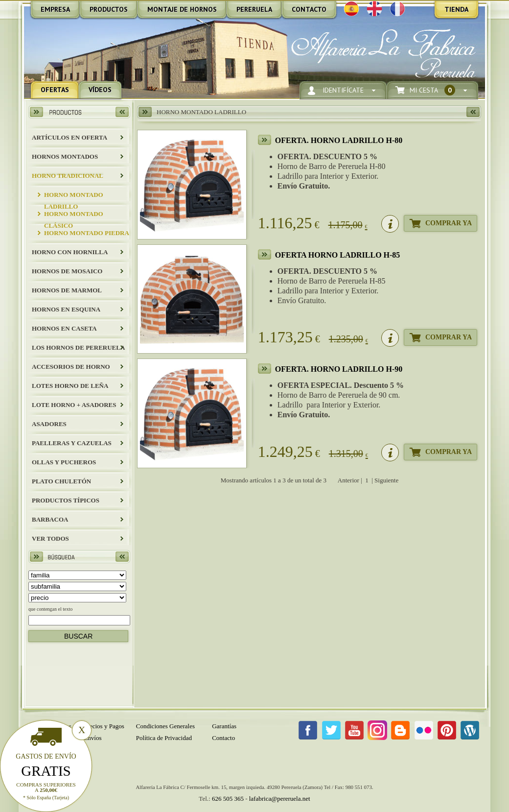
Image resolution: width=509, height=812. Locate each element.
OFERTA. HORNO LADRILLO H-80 (339, 140)
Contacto (223, 738)
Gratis (46, 771)
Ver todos (50, 538)
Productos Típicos (66, 500)
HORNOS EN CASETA (64, 328)
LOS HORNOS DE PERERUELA (78, 347)
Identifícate (343, 91)
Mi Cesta (432, 91)
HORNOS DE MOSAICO (67, 271)
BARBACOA (50, 519)
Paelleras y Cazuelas (72, 443)
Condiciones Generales (165, 726)
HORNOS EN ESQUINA (66, 309)
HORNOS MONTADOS (65, 156)
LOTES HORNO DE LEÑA (70, 386)
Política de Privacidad (164, 738)
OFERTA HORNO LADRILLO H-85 (338, 255)
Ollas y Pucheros (64, 462)
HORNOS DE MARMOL (67, 290)
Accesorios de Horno (71, 367)
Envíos (93, 738)
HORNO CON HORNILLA (70, 252)
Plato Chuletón (61, 481)
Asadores (49, 424)
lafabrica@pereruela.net (280, 799)
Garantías (224, 726)
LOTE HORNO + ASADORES (74, 405)
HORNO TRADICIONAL (68, 176)
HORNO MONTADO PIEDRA (87, 233)
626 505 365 (228, 799)
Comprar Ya (449, 223)
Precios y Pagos (104, 726)
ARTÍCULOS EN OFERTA (69, 137)
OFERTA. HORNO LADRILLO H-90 (339, 369)
